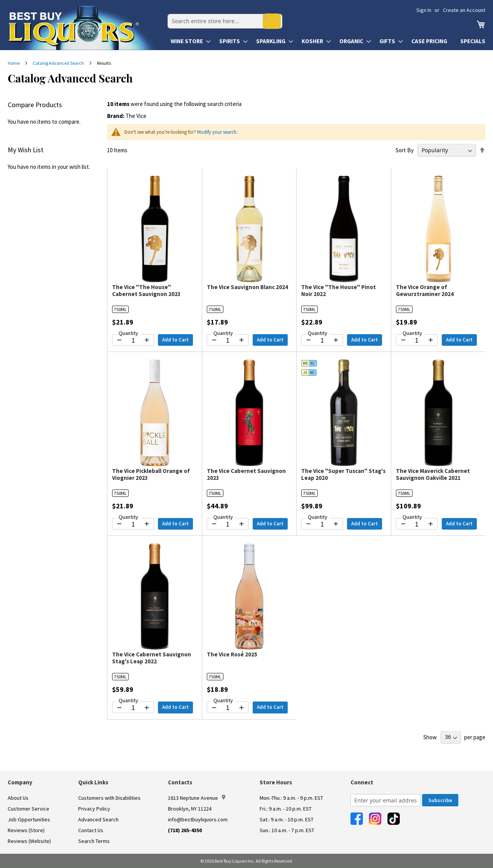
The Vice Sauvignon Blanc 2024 (247, 287)
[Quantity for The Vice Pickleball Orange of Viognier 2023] (133, 525)
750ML (120, 309)
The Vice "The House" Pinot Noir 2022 (339, 290)
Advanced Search (98, 819)
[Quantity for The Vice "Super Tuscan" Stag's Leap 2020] (322, 525)
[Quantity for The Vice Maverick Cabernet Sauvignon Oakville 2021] (417, 525)
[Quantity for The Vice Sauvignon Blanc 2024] (228, 341)
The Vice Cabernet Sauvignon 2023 (246, 474)
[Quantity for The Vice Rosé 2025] (228, 708)
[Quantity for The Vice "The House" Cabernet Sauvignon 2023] (133, 341)
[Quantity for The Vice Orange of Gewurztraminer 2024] (417, 341)
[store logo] (86, 28)
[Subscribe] (440, 800)
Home (14, 63)
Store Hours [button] (276, 782)
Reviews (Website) (29, 841)
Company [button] (20, 782)
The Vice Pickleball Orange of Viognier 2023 (151, 474)
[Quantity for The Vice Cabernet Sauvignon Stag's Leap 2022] (133, 708)
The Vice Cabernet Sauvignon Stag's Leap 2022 (152, 658)
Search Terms (94, 841)
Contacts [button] (180, 782)
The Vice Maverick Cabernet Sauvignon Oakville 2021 (433, 474)
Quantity (128, 333)
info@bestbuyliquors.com (198, 819)
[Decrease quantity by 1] (119, 340)
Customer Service (29, 809)
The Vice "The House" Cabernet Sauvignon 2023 (146, 290)
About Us (18, 798)
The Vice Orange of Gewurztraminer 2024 (425, 290)
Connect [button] (362, 782)
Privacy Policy (94, 809)
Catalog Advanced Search (59, 63)
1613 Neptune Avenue (197, 798)
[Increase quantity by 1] (147, 340)
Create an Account (464, 10)
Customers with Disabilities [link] (109, 798)
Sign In (424, 10)
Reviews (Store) (26, 830)
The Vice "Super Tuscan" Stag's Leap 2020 (343, 474)
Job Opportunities (29, 819)
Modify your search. (217, 132)
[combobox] (221, 18)
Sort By (405, 150)
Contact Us (91, 830)
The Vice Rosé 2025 (232, 654)
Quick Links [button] (93, 782)
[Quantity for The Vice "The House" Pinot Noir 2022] (322, 341)
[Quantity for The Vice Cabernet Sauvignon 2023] (228, 525)
